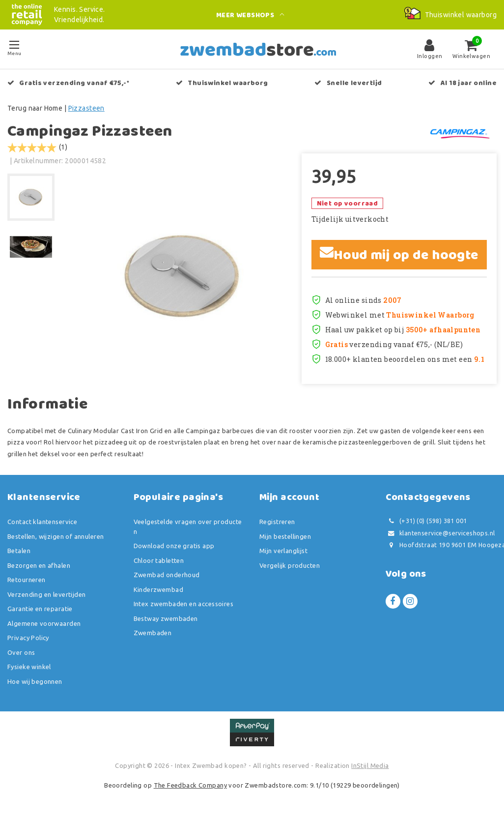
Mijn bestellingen (285, 536)
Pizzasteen (86, 108)
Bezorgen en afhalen (39, 565)
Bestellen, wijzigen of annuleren (56, 536)
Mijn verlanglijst (283, 551)
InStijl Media (370, 765)
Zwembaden (153, 633)
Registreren (277, 522)
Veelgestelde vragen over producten (188, 527)
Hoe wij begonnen (35, 681)
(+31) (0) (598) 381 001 (426, 521)
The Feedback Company (190, 785)
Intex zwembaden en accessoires (184, 604)
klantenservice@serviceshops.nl (440, 533)
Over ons (21, 652)
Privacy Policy (28, 638)
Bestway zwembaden (166, 618)
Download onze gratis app (174, 546)
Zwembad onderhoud (167, 575)
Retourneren (27, 580)
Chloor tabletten (159, 560)
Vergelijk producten (290, 565)
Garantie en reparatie (40, 609)
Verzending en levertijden (47, 594)
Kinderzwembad (158, 589)
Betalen (19, 551)
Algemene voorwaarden (44, 623)
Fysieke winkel (29, 667)
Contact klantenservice (42, 522)
